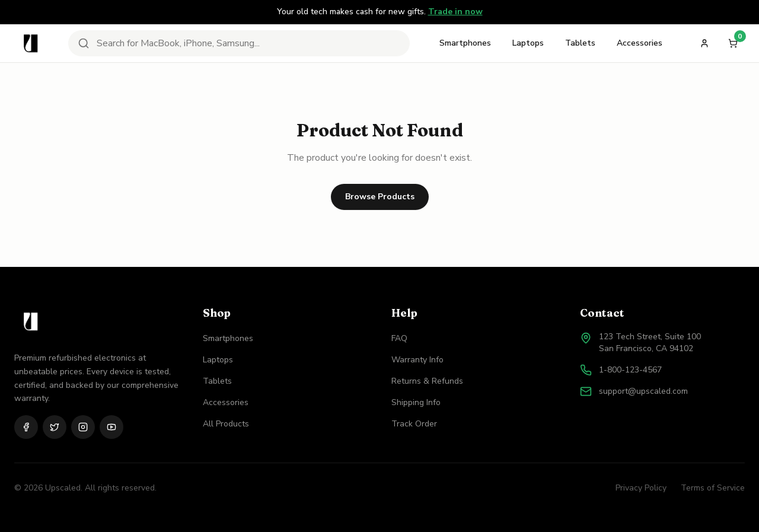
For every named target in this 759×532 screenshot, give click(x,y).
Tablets (580, 43)
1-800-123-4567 (630, 370)
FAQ (399, 338)
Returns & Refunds (427, 381)
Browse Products (380, 197)
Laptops (528, 43)
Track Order (414, 424)
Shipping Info (416, 402)
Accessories (640, 43)
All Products (226, 424)
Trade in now (455, 12)
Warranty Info (417, 360)
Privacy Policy (641, 488)
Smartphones (465, 43)
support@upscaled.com (643, 391)
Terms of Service (713, 488)
